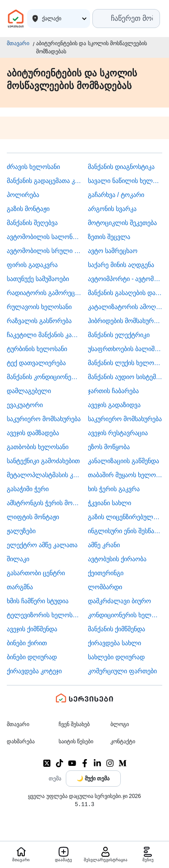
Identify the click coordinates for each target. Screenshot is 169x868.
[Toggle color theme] (93, 779)
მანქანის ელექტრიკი (119, 335)
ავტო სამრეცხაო (113, 251)
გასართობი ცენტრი (36, 573)
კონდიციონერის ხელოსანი (125, 615)
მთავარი (18, 43)
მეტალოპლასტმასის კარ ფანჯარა (44, 475)
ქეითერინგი (106, 573)
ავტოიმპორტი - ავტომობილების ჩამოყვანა (125, 279)
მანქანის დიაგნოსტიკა (121, 167)
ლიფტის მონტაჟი (33, 517)
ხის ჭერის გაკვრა (114, 489)
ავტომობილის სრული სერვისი (44, 251)
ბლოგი (120, 724)
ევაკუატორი (25, 405)
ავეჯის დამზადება (33, 433)
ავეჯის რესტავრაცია (118, 433)
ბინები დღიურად (32, 657)
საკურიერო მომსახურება (44, 419)
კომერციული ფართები (122, 671)
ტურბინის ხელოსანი (37, 349)
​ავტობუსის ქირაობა (117, 559)
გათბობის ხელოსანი (38, 447)
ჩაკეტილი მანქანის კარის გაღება (44, 335)
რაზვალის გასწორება (39, 321)
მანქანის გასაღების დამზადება (125, 293)
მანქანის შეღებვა (32, 223)
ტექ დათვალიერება (36, 363)
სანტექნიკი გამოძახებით (43, 461)
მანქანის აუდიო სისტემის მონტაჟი (125, 377)
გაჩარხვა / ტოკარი (116, 195)
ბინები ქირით (27, 643)
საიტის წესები (76, 741)
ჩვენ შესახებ (74, 724)
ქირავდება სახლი (114, 643)
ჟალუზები (21, 531)
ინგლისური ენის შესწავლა (125, 531)
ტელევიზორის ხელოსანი (44, 615)
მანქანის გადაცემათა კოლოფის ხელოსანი (44, 181)
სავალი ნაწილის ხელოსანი (125, 181)
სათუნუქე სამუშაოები (38, 279)
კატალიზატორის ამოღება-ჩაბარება (125, 307)
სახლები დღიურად (116, 657)
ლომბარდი (105, 587)
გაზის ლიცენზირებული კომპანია (125, 517)
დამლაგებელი (29, 391)
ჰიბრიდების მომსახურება (125, 321)
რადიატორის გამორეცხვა (44, 293)
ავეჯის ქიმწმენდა (32, 629)
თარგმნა (20, 587)
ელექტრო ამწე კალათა (42, 545)
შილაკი (18, 559)
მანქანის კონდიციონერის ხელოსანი (44, 377)
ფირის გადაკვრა (32, 265)
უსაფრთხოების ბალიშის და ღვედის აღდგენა (125, 349)
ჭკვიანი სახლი (110, 503)
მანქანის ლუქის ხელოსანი (125, 363)
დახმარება (21, 741)
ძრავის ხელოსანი (33, 167)
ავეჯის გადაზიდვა (114, 405)
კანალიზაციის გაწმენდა (123, 461)
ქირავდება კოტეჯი (34, 671)
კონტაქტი (123, 741)
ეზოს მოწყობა (109, 447)
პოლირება (23, 195)
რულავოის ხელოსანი (39, 307)
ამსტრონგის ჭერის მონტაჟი (44, 503)
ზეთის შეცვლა (109, 237)
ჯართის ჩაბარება (113, 391)
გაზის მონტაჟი (28, 209)
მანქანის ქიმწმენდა (116, 629)
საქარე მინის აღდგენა (121, 265)
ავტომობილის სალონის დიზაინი (44, 237)
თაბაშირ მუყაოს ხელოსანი (125, 475)
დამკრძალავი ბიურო (119, 601)
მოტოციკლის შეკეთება (122, 223)
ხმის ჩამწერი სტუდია (38, 601)
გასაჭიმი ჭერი (28, 489)
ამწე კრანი (104, 545)
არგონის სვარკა (112, 209)
